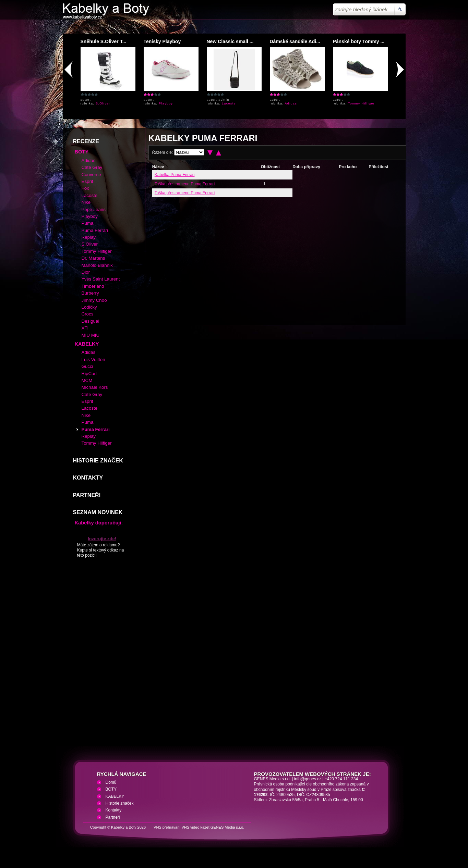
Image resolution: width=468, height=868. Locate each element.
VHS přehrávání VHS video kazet (182, 827)
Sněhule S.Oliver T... (104, 41)
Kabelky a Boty (124, 827)
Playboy (166, 103)
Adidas (291, 103)
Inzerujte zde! (102, 539)
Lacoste (229, 103)
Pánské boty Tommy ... (359, 41)
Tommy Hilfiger (361, 103)
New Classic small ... (230, 41)
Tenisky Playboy (162, 41)
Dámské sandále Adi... (295, 41)
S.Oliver (103, 103)
